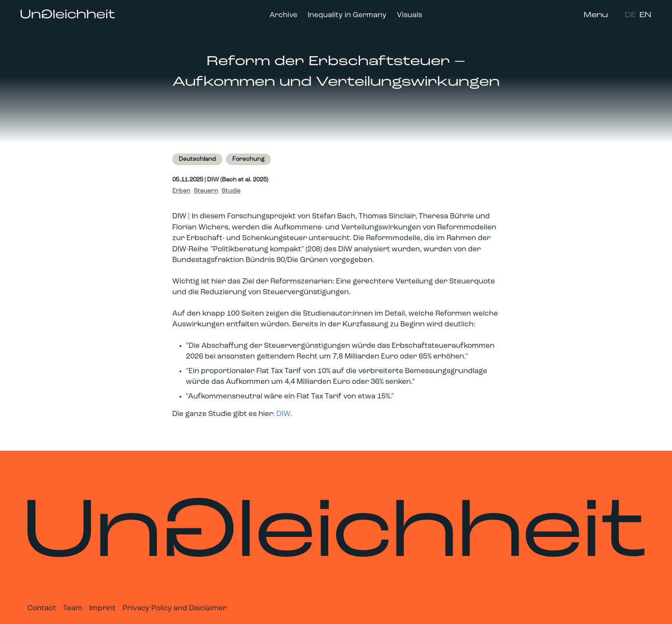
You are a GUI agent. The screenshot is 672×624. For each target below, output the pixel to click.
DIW (283, 414)
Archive (283, 15)
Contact (42, 608)
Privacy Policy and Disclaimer (175, 608)
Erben (181, 191)
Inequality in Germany (347, 15)
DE (630, 15)
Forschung (248, 159)
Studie (231, 191)
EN (645, 15)
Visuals (409, 15)
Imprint (102, 608)
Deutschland (197, 159)
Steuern (206, 191)
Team (73, 608)
